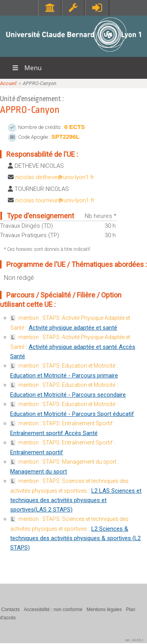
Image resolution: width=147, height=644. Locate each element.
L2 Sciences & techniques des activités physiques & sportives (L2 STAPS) (75, 538)
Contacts (10, 610)
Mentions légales (104, 610)
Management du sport (39, 472)
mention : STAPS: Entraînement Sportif (65, 423)
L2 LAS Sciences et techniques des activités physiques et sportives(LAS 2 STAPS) (76, 500)
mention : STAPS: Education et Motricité (67, 366)
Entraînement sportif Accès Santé (54, 433)
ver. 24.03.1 (134, 640)
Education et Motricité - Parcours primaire (64, 376)
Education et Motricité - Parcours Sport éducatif (72, 414)
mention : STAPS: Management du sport (67, 462)
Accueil (8, 83)
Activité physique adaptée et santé (73, 328)
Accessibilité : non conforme (53, 610)
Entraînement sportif (37, 452)
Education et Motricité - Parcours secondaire (68, 395)
